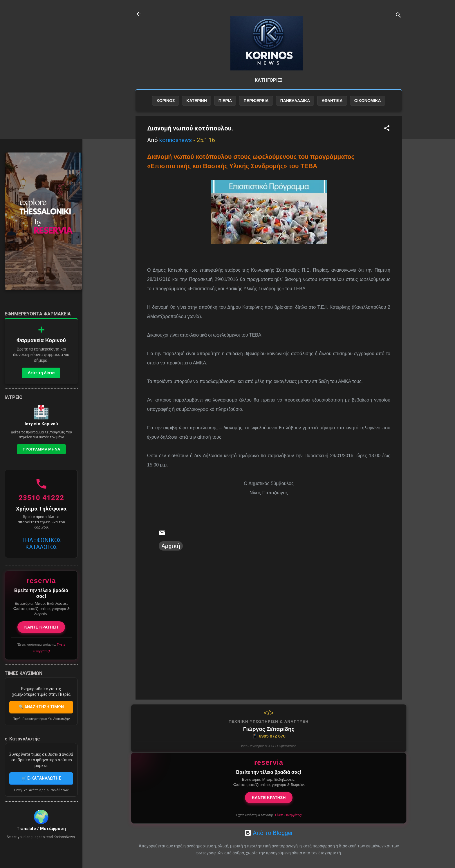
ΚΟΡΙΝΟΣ (166, 101)
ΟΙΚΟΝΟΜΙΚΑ (368, 101)
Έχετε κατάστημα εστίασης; (269, 815)
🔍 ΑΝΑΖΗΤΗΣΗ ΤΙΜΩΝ (41, 707)
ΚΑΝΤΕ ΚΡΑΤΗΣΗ (269, 798)
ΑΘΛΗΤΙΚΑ (332, 101)
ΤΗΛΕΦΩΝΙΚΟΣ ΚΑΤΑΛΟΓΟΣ (41, 544)
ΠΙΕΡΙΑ (225, 101)
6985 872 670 (269, 736)
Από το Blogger (269, 833)
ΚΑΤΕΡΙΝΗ (196, 101)
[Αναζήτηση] (398, 16)
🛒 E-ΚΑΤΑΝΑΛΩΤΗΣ (41, 778)
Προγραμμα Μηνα (41, 449)
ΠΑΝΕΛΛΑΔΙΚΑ (295, 101)
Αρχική (171, 546)
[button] (387, 129)
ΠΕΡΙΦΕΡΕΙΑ (256, 101)
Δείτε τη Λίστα (41, 373)
